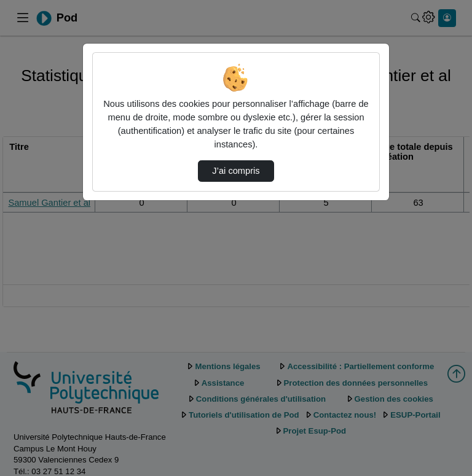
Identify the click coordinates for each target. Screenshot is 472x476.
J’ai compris (236, 171)
